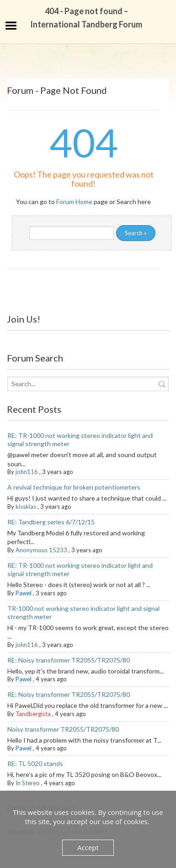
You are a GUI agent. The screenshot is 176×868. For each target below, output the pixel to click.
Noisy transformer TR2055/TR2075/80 (63, 729)
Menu (11, 26)
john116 (27, 472)
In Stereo (28, 783)
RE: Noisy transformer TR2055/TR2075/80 (69, 660)
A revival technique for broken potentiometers (74, 487)
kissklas (26, 507)
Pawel (24, 593)
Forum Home (74, 202)
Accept (88, 847)
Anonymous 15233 (41, 550)
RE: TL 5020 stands (35, 763)
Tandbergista (33, 714)
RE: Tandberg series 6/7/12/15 (51, 522)
